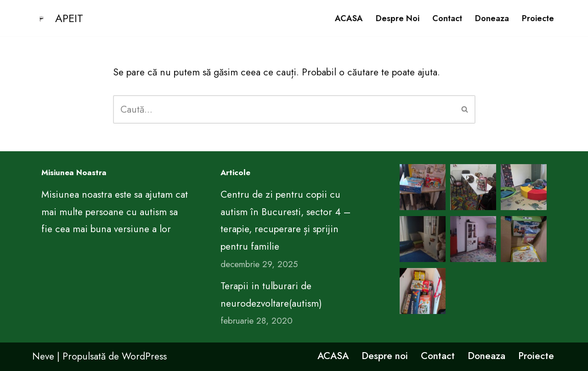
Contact (447, 18)
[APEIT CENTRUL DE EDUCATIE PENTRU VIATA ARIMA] (58, 18)
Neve (43, 356)
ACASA (349, 18)
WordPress (144, 356)
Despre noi (398, 18)
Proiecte (538, 18)
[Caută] (284, 109)
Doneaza (492, 18)
